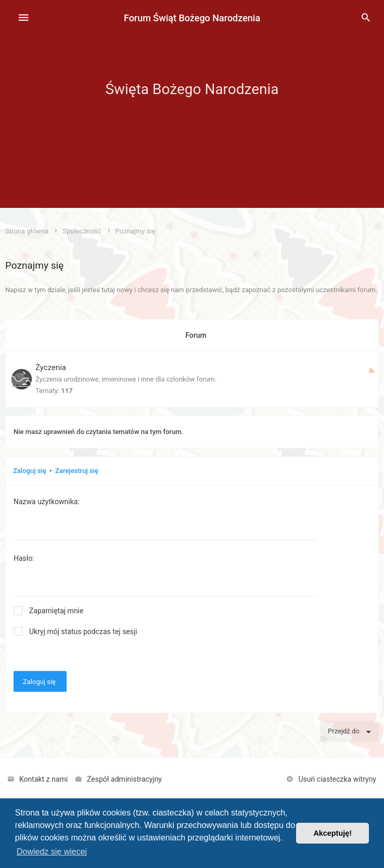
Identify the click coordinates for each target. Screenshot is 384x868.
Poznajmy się (34, 265)
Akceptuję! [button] (332, 833)
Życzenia (51, 367)
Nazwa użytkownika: (47, 502)
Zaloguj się (30, 471)
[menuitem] (366, 18)
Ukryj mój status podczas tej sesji (83, 632)
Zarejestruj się (77, 471)
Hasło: (24, 558)
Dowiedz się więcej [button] (52, 852)
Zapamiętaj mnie (56, 611)
